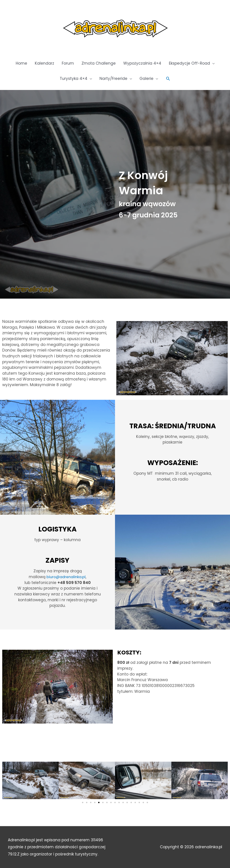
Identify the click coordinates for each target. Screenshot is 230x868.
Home (21, 63)
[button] (168, 79)
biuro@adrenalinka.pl (66, 577)
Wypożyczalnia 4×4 (142, 63)
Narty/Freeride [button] (113, 79)
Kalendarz (44, 63)
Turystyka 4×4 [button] (74, 79)
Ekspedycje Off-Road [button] (189, 63)
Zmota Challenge (99, 63)
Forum (68, 63)
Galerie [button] (146, 79)
